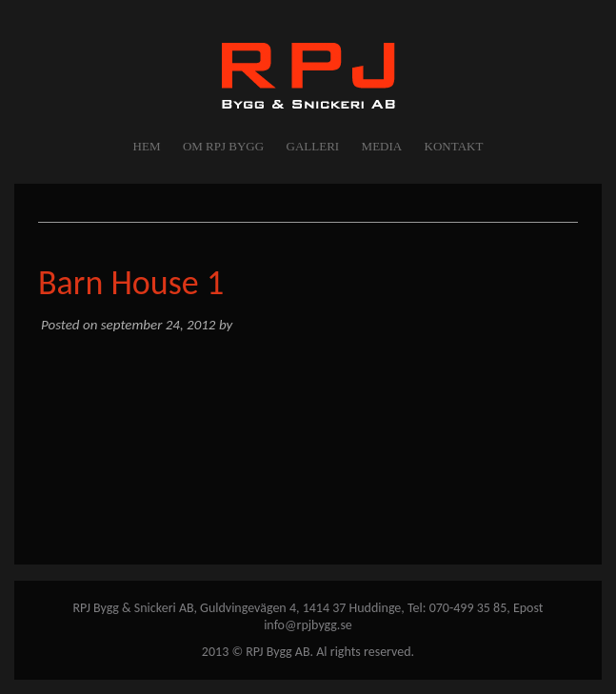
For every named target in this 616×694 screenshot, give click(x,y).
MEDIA (382, 146)
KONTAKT (454, 146)
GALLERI (313, 146)
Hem (147, 146)
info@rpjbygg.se (308, 625)
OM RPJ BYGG (223, 146)
